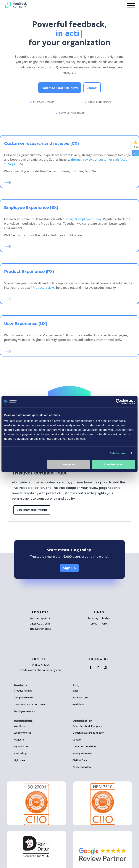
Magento (19, 740)
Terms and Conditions (85, 746)
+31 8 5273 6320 (40, 665)
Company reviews (24, 697)
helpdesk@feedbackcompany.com (40, 670)
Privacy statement (83, 753)
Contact (92, 88)
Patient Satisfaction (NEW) (60, 88)
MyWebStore (21, 746)
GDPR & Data (80, 760)
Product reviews (44, 288)
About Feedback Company (87, 726)
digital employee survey (85, 219)
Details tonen (118, 453)
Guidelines (78, 704)
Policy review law (82, 767)
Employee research (24, 711)
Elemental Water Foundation (88, 733)
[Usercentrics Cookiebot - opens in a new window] (118, 402)
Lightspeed (20, 760)
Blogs (75, 691)
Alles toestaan (113, 464)
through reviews (83, 160)
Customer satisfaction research (31, 704)
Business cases (81, 697)
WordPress (20, 726)
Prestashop (20, 753)
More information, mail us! (32, 510)
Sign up (69, 568)
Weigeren (69, 464)
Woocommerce (22, 733)
